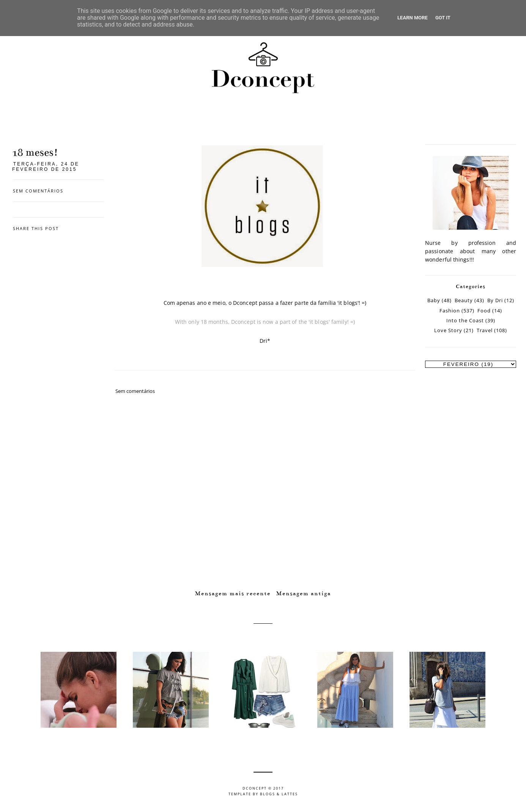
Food (484, 311)
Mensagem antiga (304, 593)
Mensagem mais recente (233, 593)
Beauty (464, 300)
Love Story (448, 330)
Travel (485, 330)
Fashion (450, 311)
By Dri (495, 300)
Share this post (36, 228)
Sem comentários (38, 191)
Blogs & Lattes (279, 794)
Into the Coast (465, 321)
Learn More (413, 18)
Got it (443, 18)
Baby (434, 300)
